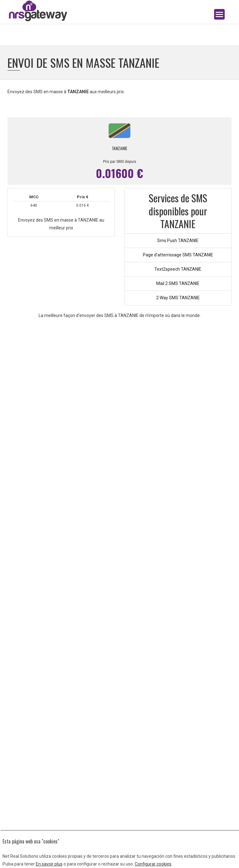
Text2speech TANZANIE (178, 269)
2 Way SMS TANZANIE (178, 298)
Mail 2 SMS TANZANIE (178, 283)
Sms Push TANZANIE (178, 241)
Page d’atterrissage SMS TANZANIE (178, 255)
